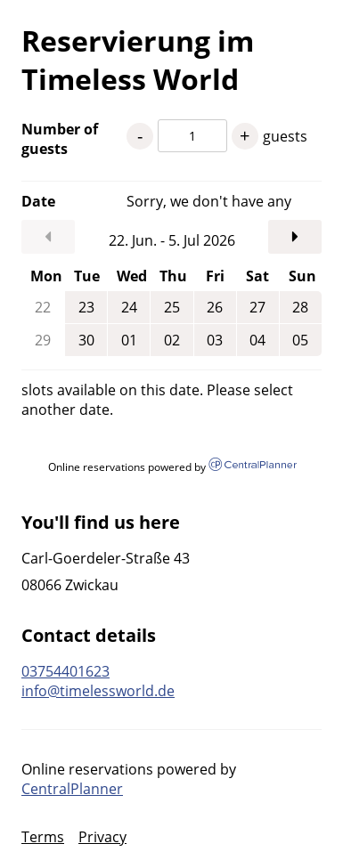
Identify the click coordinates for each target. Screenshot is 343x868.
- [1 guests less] (140, 136)
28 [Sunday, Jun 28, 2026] (300, 307)
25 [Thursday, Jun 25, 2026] (172, 307)
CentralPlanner (72, 789)
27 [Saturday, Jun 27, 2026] (257, 307)
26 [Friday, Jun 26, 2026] (215, 307)
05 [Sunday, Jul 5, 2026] (300, 340)
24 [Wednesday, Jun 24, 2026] (129, 307)
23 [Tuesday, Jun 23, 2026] (86, 307)
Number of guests (60, 139)
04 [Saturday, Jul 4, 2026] (257, 340)
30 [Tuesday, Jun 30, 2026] (86, 340)
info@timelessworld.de (98, 691)
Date (38, 201)
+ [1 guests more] (245, 136)
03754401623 (65, 671)
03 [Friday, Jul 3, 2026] (215, 340)
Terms (43, 837)
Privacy (102, 837)
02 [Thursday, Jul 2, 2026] (172, 340)
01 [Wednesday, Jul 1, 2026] (129, 340)
